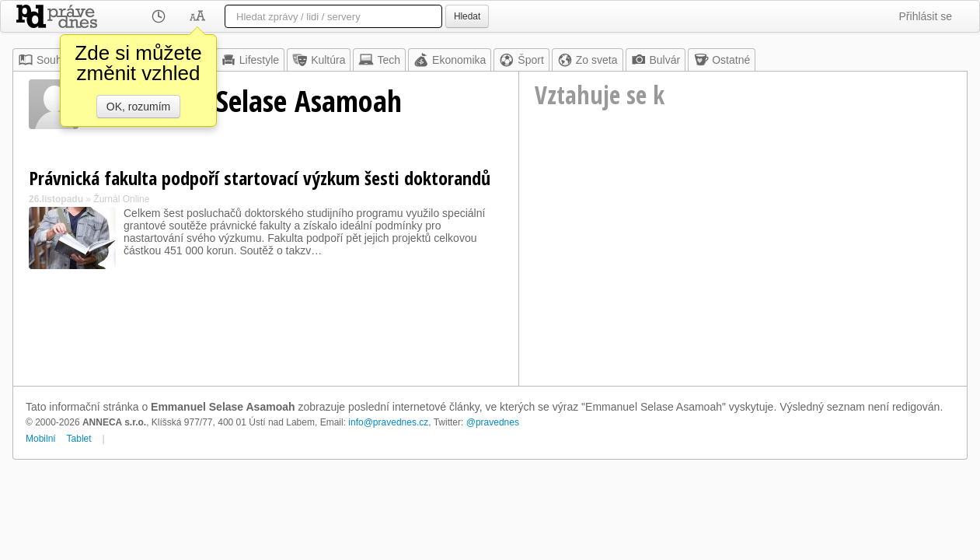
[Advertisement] (743, 269)
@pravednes (493, 422)
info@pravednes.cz (388, 422)
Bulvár (656, 60)
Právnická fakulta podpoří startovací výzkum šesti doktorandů (260, 178)
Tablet (79, 439)
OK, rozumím (138, 107)
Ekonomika (450, 60)
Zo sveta (588, 60)
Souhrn (45, 60)
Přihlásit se (926, 16)
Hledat (467, 16)
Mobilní (41, 439)
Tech (379, 60)
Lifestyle (250, 60)
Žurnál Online (121, 199)
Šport (521, 60)
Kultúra (319, 60)
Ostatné (722, 60)
